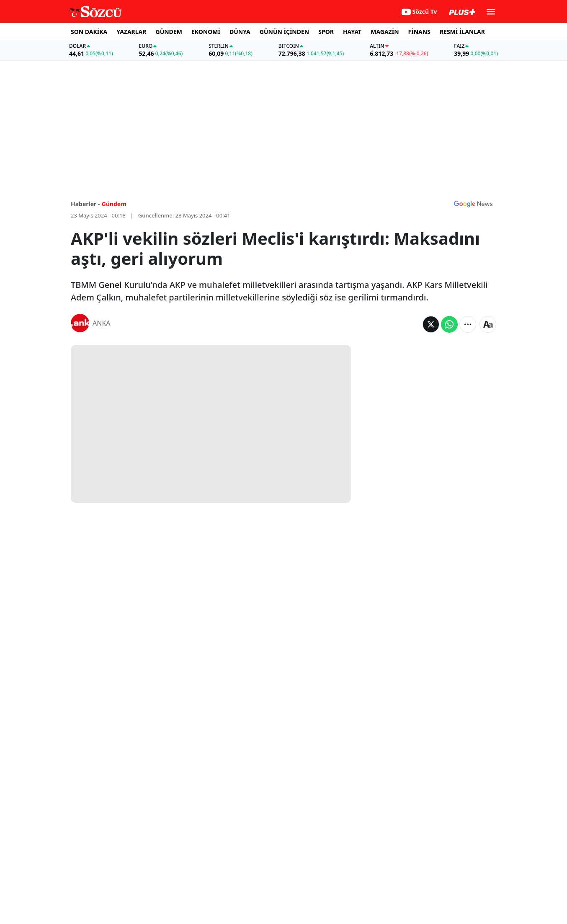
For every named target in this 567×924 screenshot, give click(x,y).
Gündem (114, 204)
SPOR (326, 32)
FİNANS (419, 32)
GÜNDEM (169, 32)
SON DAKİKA (89, 32)
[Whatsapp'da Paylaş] (449, 324)
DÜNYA (240, 32)
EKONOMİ (206, 32)
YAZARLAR (131, 32)
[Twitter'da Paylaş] (431, 324)
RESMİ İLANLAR (462, 32)
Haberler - (85, 204)
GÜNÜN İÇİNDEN (284, 32)
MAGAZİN (385, 32)
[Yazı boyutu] (488, 324)
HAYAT (352, 32)
